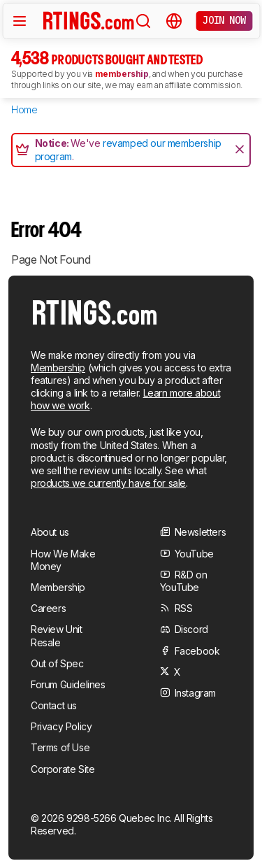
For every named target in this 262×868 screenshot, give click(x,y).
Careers (48, 608)
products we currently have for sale (108, 483)
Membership (58, 368)
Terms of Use (60, 747)
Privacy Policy (61, 726)
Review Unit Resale (57, 635)
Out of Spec (57, 663)
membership (122, 74)
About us (50, 532)
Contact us (54, 705)
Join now (224, 20)
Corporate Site (63, 769)
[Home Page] (89, 20)
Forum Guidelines (68, 684)
